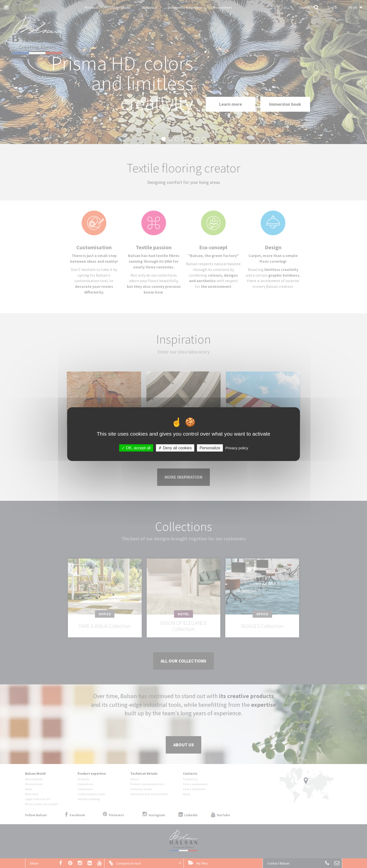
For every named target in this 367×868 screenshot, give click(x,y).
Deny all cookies (175, 448)
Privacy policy (237, 448)
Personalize (210, 448)
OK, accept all (136, 448)
